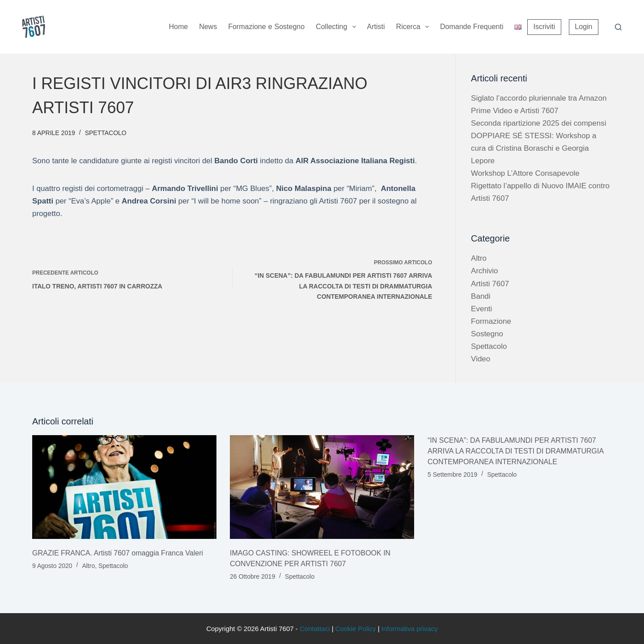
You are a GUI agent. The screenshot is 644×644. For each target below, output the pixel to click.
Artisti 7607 (490, 284)
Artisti (376, 27)
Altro (479, 258)
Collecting (337, 27)
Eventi (481, 309)
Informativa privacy (410, 629)
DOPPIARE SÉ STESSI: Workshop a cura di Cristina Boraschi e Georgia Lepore (534, 148)
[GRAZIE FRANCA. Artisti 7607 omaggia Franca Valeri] (124, 487)
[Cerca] (618, 27)
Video (481, 359)
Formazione (491, 321)
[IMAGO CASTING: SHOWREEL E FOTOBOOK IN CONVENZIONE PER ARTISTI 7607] (322, 487)
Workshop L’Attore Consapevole (525, 173)
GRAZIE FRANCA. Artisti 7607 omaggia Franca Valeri (118, 553)
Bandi (481, 296)
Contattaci (315, 629)
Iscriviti (544, 27)
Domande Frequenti (472, 27)
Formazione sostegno (266, 27)
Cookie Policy (356, 629)
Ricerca (414, 27)
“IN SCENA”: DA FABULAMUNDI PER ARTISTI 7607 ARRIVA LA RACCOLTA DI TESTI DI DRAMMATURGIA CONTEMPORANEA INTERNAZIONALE (515, 451)
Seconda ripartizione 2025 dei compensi (538, 123)
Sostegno (487, 334)
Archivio (484, 271)
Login (583, 27)
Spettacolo (106, 133)
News (208, 27)
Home (178, 27)
